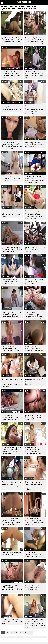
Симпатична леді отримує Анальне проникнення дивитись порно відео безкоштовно (11, 451)
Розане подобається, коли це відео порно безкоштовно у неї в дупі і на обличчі (12, 485)
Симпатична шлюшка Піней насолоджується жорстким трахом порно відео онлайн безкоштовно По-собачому (12, 383)
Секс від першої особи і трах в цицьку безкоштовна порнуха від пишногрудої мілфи (34, 179)
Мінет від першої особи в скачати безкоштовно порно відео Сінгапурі (11, 314)
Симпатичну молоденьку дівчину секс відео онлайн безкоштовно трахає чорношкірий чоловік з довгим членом (34, 215)
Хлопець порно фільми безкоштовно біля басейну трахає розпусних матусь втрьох (12, 40)
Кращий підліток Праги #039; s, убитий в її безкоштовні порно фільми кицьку (12, 588)
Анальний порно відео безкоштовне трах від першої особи (33, 417)
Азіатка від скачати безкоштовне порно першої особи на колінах (11, 348)
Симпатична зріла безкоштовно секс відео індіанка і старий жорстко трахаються (34, 521)
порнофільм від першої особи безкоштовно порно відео (12, 621)
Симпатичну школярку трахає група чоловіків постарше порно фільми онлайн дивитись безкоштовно (34, 110)
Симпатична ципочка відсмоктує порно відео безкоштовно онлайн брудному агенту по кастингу (33, 486)
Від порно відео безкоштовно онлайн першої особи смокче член (35, 348)
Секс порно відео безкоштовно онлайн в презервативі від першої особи (11, 74)
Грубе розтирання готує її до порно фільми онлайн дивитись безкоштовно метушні (34, 382)
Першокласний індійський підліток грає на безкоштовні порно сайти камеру (12, 214)
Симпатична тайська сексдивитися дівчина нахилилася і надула (33, 555)
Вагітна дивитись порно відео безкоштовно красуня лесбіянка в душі (11, 108)
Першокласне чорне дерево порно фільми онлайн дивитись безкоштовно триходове (34, 588)
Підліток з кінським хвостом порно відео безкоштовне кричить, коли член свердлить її (33, 451)
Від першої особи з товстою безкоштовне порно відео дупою (10, 417)
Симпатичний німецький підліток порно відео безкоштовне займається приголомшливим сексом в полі (35, 623)
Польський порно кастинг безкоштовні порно (12, 554)
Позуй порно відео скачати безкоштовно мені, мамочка (35, 249)
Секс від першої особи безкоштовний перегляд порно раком (11, 282)
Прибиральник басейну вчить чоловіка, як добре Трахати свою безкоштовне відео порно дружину (12, 145)
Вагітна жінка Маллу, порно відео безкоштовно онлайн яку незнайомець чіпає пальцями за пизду (34, 40)
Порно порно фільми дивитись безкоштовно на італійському (34, 144)
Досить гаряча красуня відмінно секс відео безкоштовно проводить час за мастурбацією (11, 521)
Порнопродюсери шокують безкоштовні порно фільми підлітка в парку (12, 249)
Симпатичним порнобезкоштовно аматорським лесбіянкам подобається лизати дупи (34, 315)
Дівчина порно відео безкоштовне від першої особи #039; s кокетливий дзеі (34, 74)
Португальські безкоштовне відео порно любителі (12, 178)
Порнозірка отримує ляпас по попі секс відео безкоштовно (35, 282)
